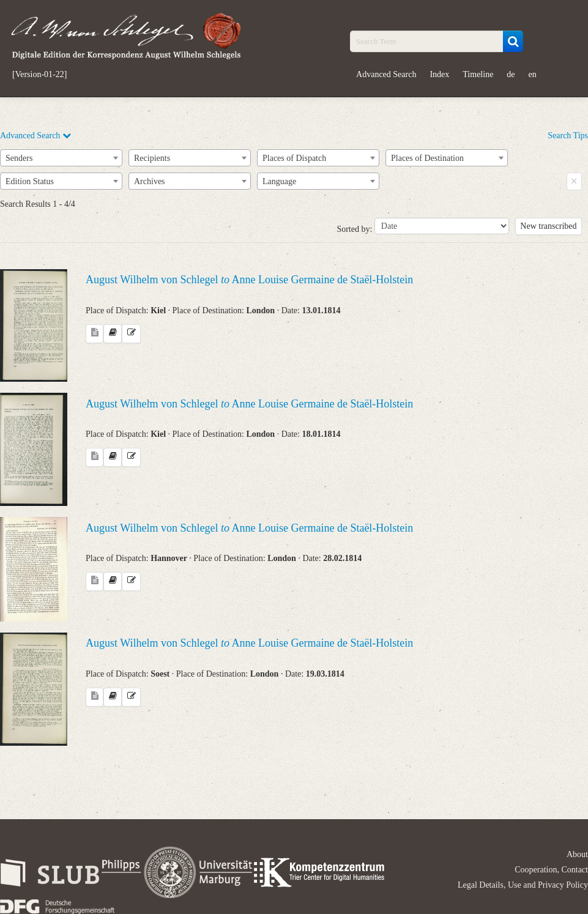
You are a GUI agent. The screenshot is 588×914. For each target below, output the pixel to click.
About (577, 854)
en (533, 74)
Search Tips (568, 136)
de (511, 74)
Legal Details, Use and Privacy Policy (523, 885)
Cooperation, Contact (551, 870)
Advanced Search (386, 74)
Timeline (478, 74)
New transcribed (548, 226)
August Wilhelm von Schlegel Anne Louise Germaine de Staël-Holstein (249, 280)
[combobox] (61, 158)
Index (439, 74)
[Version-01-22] (39, 75)
